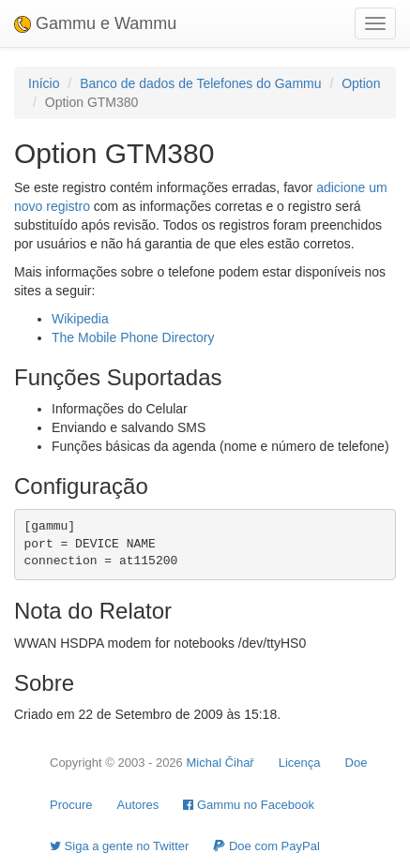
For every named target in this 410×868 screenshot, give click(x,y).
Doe (357, 763)
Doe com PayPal (266, 846)
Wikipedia (80, 319)
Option (361, 83)
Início (44, 83)
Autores (138, 805)
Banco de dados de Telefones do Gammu (200, 83)
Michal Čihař (220, 763)
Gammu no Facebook (249, 805)
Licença (300, 763)
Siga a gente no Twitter (119, 846)
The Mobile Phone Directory (133, 337)
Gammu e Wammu (95, 23)
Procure (71, 805)
